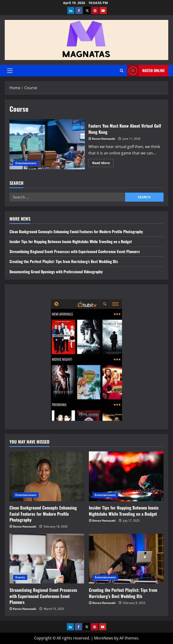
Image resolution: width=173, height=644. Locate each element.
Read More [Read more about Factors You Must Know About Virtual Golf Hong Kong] (103, 164)
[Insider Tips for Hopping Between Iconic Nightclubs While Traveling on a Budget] (126, 476)
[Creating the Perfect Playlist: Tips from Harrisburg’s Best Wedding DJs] (126, 559)
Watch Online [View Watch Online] (146, 71)
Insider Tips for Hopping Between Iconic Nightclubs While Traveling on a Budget (71, 241)
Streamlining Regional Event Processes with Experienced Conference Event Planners (75, 251)
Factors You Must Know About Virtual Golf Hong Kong (47, 144)
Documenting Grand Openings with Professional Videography (56, 272)
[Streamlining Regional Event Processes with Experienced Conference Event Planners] (47, 559)
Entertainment (26, 163)
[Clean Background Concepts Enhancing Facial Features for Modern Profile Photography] (47, 476)
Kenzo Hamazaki (104, 139)
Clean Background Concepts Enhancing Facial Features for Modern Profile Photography (76, 232)
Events (20, 577)
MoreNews (104, 638)
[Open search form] (122, 71)
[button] (10, 71)
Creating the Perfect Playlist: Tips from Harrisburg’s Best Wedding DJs (64, 261)
